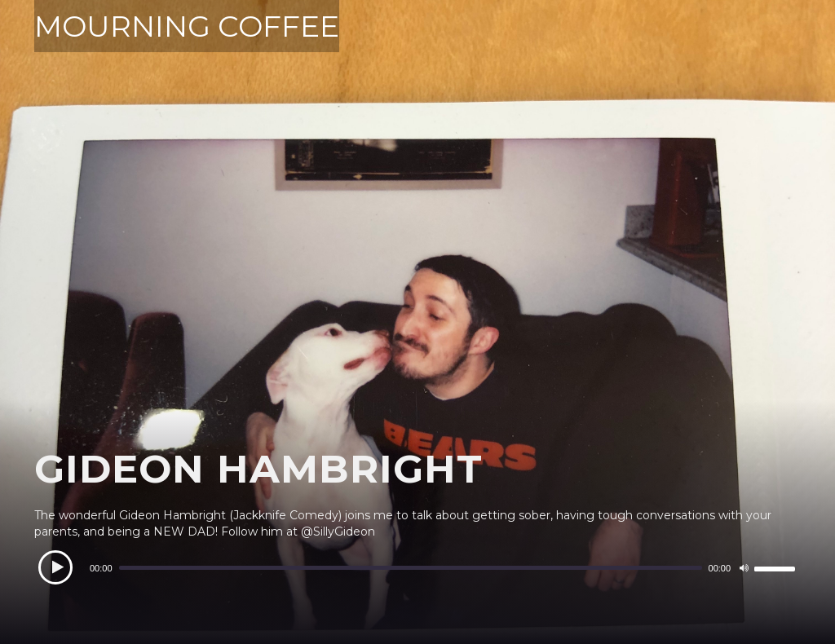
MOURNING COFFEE (187, 26)
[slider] (411, 568)
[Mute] (744, 568)
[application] (417, 568)
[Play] (55, 567)
